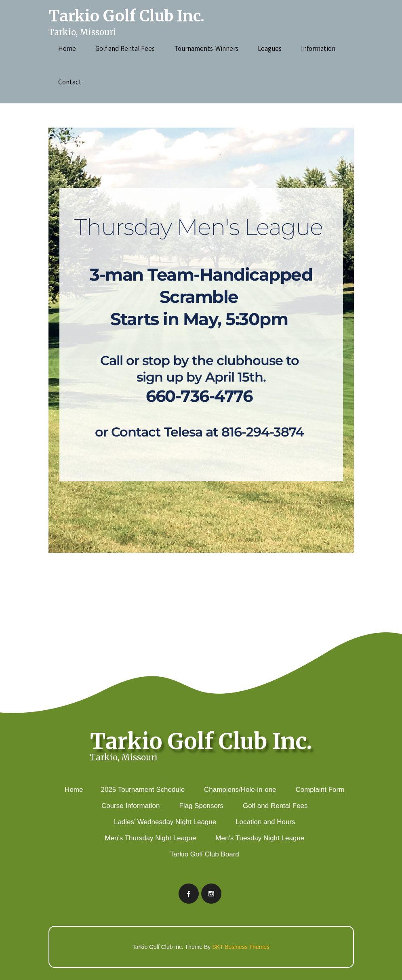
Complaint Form (320, 790)
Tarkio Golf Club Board (205, 854)
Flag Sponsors (201, 806)
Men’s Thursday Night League (150, 838)
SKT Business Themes (241, 947)
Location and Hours (265, 822)
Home (67, 48)
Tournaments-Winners (206, 48)
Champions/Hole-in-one (240, 790)
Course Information (131, 806)
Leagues (270, 48)
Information (318, 48)
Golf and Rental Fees (125, 48)
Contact (70, 82)
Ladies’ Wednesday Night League (165, 822)
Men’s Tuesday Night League (260, 838)
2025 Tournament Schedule (143, 790)
